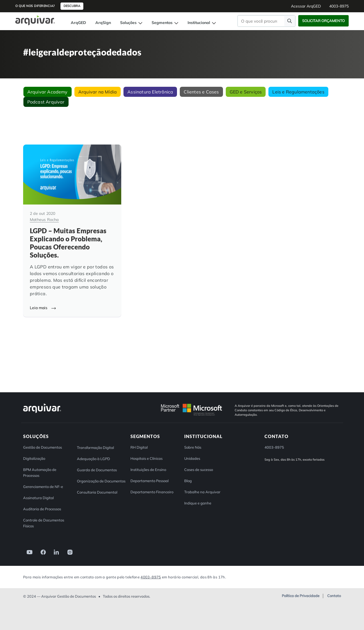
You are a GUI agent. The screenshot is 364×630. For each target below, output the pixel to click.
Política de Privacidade (301, 596)
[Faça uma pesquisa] (290, 21)
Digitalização (34, 458)
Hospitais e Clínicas (146, 458)
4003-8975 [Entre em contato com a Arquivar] (151, 577)
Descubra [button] (72, 6)
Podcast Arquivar (46, 102)
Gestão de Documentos (43, 447)
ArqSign (103, 23)
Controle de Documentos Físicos (44, 523)
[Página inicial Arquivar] (35, 20)
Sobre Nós (193, 447)
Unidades (192, 458)
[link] (28, 551)
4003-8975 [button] (339, 6)
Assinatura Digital (38, 497)
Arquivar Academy (48, 92)
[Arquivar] (42, 413)
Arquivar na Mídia (98, 92)
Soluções (131, 23)
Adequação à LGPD (94, 458)
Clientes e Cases (201, 92)
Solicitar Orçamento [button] (323, 21)
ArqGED (78, 23)
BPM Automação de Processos (40, 472)
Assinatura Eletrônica (150, 92)
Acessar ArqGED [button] (306, 6)
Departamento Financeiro (152, 492)
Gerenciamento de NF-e (43, 486)
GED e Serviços (246, 92)
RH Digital (139, 447)
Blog (188, 480)
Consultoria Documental (97, 492)
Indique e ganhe (198, 503)
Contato (334, 596)
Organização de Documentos (101, 481)
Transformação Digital (95, 447)
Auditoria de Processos (42, 509)
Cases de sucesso (199, 469)
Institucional (202, 23)
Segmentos (165, 23)
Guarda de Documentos (97, 470)
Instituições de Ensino (148, 469)
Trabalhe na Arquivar (202, 492)
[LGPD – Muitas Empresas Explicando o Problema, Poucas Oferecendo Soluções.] (72, 231)
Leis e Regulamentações (298, 92)
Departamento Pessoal (150, 480)
